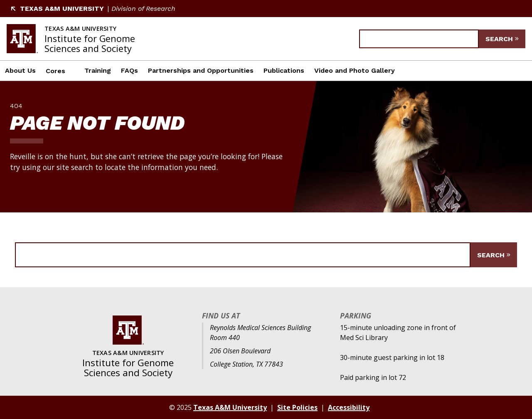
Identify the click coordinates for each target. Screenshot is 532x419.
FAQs (129, 70)
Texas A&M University (57, 9)
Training (98, 70)
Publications (284, 70)
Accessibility (349, 407)
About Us (20, 70)
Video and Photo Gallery (355, 70)
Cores (55, 71)
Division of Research (143, 9)
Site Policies (297, 407)
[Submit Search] (502, 39)
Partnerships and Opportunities (201, 70)
